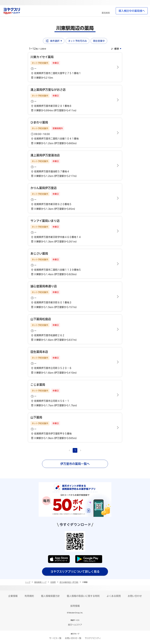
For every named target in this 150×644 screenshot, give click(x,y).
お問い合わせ (135, 596)
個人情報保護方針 (50, 596)
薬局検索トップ (40, 582)
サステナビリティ (93, 638)
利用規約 (29, 596)
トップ (28, 582)
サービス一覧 (55, 638)
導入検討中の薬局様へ (132, 11)
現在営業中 (99, 41)
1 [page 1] (75, 450)
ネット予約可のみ (77, 41)
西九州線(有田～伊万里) (69, 582)
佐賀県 (53, 582)
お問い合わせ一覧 (73, 638)
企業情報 (13, 596)
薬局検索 (106, 13)
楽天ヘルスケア (75, 625)
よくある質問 (114, 596)
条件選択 (54, 41)
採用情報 (75, 606)
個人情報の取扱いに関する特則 (83, 596)
